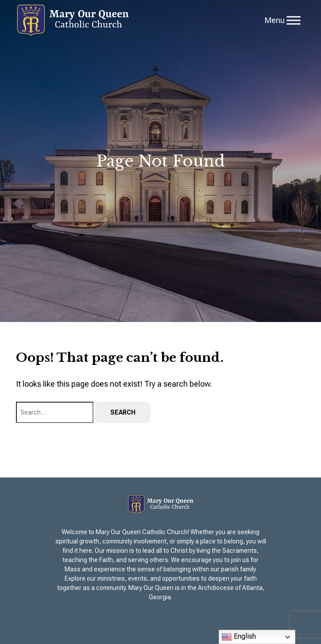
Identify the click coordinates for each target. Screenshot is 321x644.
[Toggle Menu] (294, 20)
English (239, 637)
